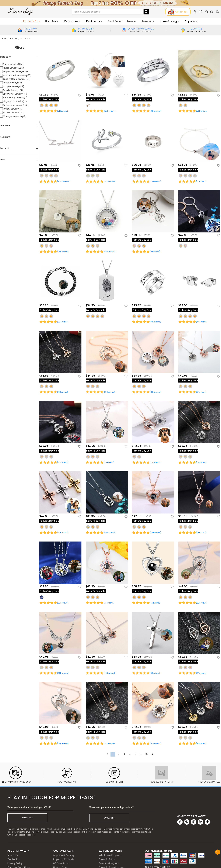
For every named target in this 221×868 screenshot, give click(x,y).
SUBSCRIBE (27, 818)
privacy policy (32, 832)
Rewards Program (109, 863)
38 (147, 754)
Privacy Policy (15, 863)
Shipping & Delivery (64, 855)
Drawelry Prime (107, 859)
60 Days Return (62, 863)
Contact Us (14, 859)
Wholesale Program (110, 855)
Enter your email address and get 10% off (29, 807)
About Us (13, 855)
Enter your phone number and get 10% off (111, 807)
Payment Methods (64, 859)
